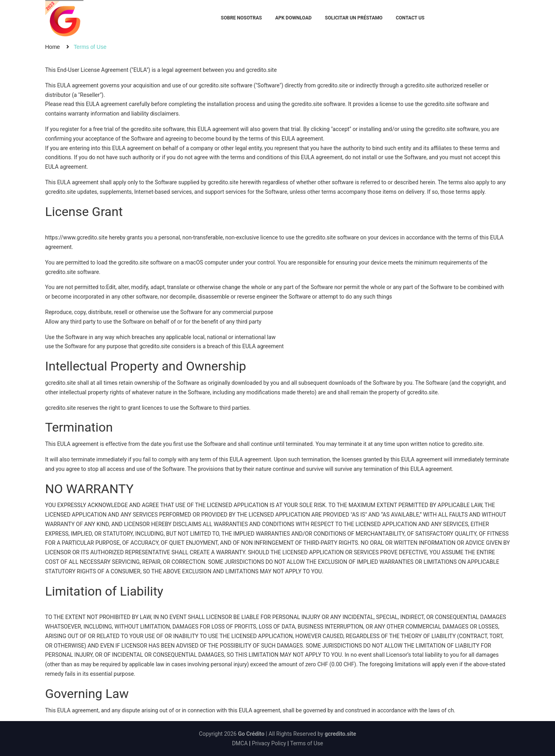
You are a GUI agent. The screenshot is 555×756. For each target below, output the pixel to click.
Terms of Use (307, 743)
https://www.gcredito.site (76, 237)
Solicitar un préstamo (354, 18)
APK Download (294, 18)
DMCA (240, 743)
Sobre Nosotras (241, 18)
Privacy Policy (269, 743)
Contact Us (410, 18)
